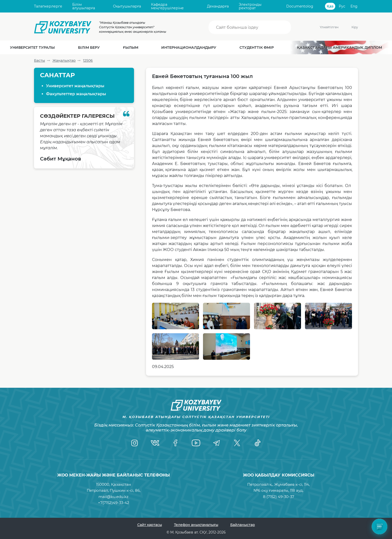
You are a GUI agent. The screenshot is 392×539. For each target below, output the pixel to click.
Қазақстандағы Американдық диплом (339, 47)
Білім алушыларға (84, 6)
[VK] (155, 443)
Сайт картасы (150, 525)
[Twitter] (237, 443)
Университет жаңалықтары (75, 86)
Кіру (355, 27)
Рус (342, 6)
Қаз (330, 6)
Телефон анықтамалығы (196, 525)
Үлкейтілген (321, 27)
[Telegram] (216, 443)
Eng (354, 6)
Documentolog (300, 6)
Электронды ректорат (250, 6)
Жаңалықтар (64, 60)
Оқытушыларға (127, 6)
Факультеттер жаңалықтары (76, 94)
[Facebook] (175, 443)
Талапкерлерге (48, 6)
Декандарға (218, 6)
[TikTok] (257, 443)
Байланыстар (243, 525)
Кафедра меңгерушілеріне (167, 6)
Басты (39, 60)
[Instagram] (134, 443)
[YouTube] (196, 443)
